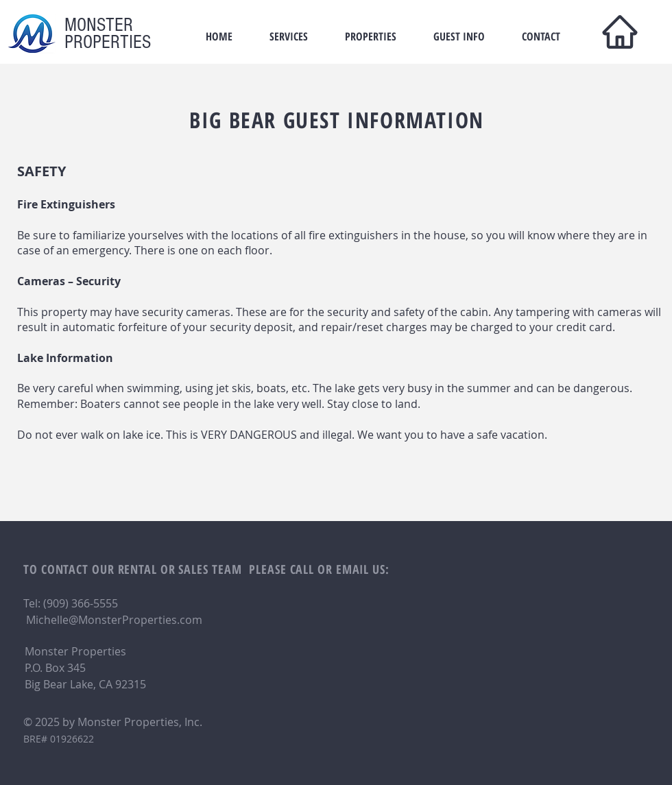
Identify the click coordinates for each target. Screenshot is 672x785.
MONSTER (99, 25)
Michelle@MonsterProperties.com (114, 620)
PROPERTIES (108, 42)
